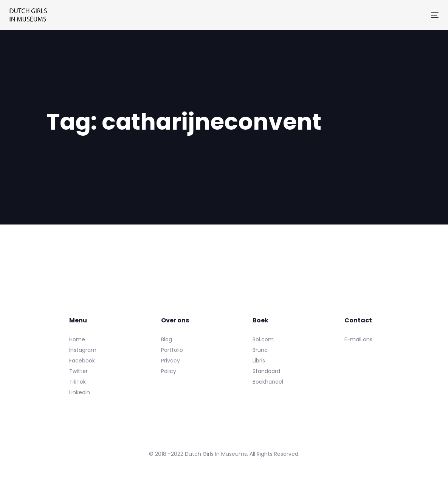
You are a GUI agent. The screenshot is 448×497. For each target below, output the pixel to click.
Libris (259, 361)
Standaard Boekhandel (268, 376)
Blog (167, 339)
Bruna (260, 350)
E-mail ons (358, 339)
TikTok (78, 382)
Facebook (82, 361)
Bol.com (263, 339)
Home (77, 339)
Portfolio (172, 350)
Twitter (78, 371)
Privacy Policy (171, 366)
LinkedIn (80, 392)
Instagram (83, 350)
